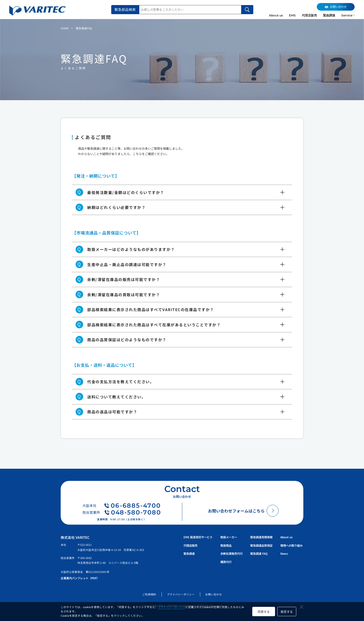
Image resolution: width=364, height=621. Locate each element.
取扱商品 (226, 545)
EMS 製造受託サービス (198, 537)
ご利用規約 (149, 594)
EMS (292, 15)
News (284, 553)
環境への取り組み (291, 545)
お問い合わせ (214, 594)
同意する (264, 612)
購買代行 (226, 562)
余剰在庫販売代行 (232, 553)
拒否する (287, 612)
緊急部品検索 (125, 9)
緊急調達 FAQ (259, 553)
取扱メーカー (229, 537)
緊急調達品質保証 (261, 545)
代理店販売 (309, 15)
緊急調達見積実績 (261, 537)
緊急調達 (329, 15)
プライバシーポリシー (172, 607)
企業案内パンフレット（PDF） (80, 578)
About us (276, 15)
